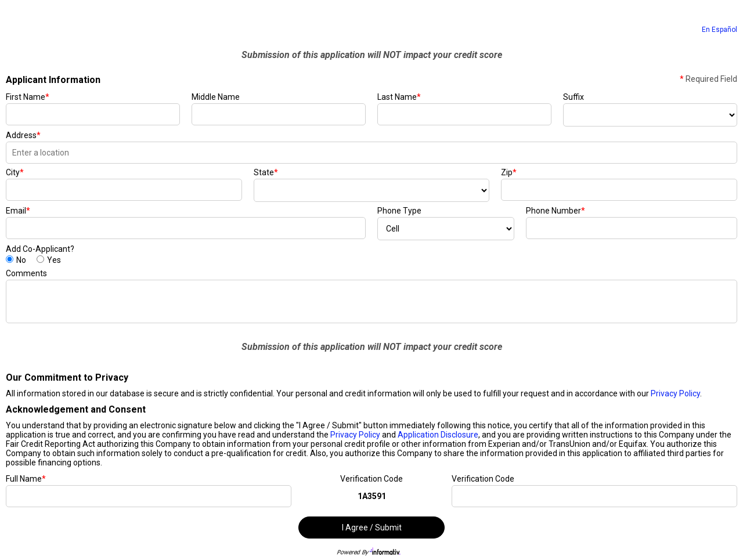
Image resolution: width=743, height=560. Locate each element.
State (266, 172)
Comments (26, 273)
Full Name (26, 479)
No (21, 260)
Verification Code (371, 479)
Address (23, 135)
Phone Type (399, 211)
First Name (28, 97)
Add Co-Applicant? (40, 249)
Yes (54, 260)
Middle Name (216, 97)
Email (18, 211)
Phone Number (556, 211)
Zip (509, 172)
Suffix (574, 97)
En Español (719, 30)
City (15, 172)
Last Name (399, 97)
